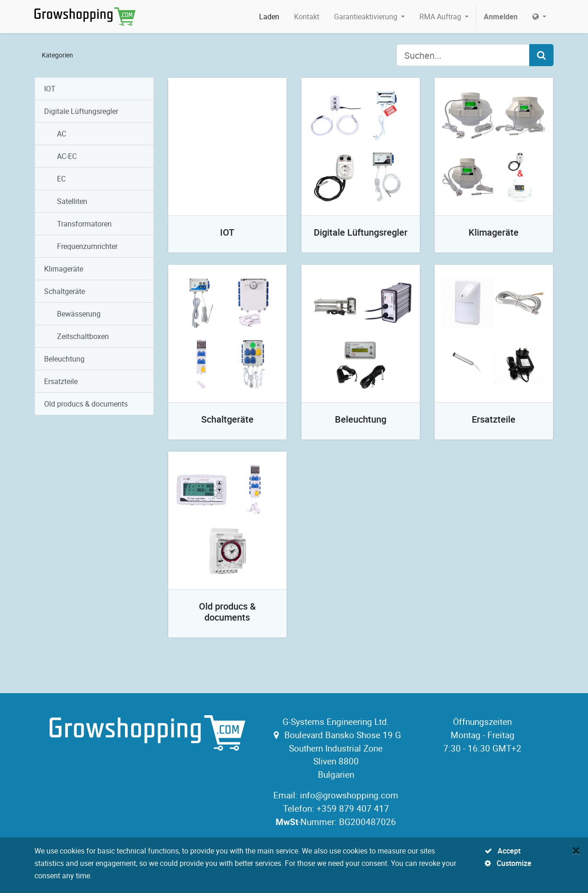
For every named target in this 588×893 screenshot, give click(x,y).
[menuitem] (269, 17)
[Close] (576, 850)
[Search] (541, 55)
